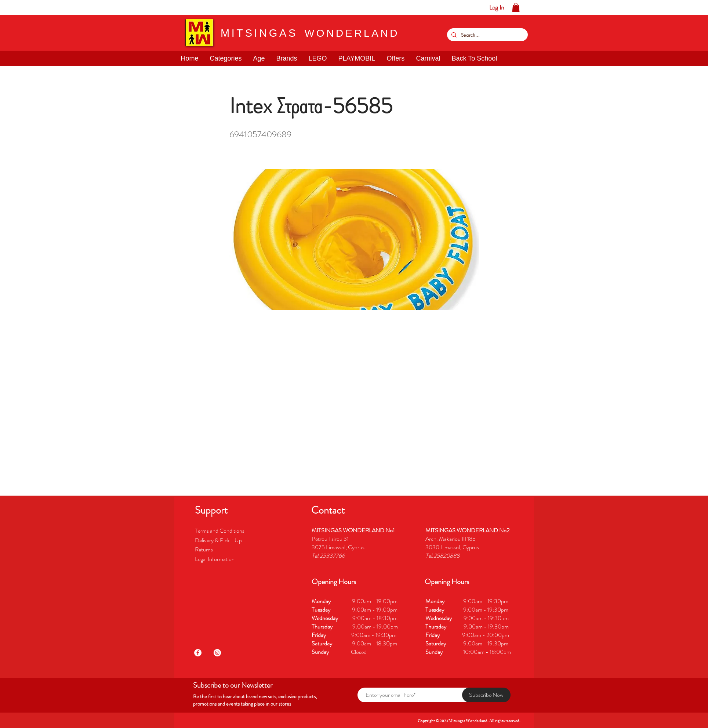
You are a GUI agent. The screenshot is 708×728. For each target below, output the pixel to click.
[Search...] (487, 35)
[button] (28, 7)
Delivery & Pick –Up (219, 540)
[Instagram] (217, 653)
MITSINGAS (259, 33)
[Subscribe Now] (486, 695)
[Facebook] (198, 653)
